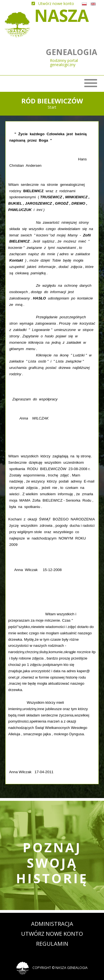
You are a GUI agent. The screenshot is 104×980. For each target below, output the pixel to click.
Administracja (52, 924)
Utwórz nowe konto (52, 934)
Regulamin (52, 944)
